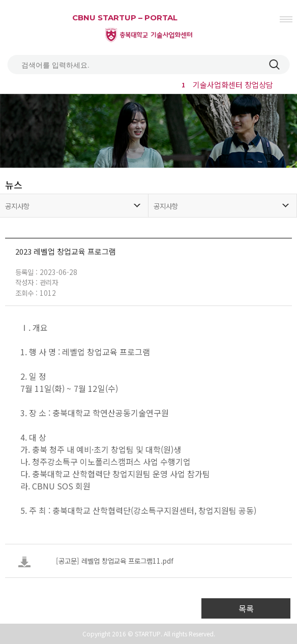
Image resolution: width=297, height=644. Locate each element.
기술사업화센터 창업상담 (226, 85)
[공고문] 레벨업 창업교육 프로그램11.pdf (115, 561)
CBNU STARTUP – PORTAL (125, 18)
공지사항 (17, 206)
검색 (274, 65)
